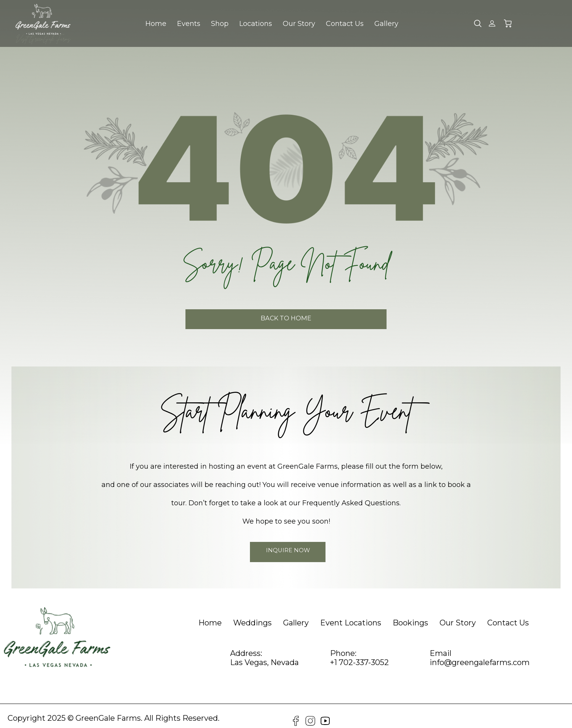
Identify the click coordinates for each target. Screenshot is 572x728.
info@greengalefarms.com (480, 655)
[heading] (210, 616)
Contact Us (345, 24)
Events (189, 24)
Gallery (386, 24)
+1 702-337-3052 (359, 655)
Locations (256, 24)
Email (441, 646)
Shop (220, 24)
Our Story (299, 24)
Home (156, 24)
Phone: (343, 646)
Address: (246, 646)
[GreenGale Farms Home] (43, 19)
